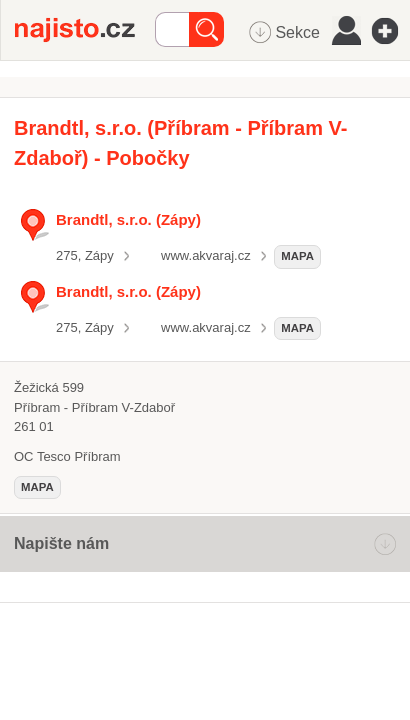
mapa (297, 256)
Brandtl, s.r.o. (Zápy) (128, 219)
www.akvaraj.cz (206, 255)
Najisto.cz (85, 30)
